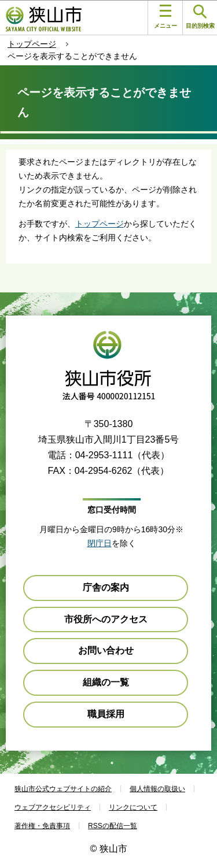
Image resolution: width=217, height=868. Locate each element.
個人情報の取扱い (157, 789)
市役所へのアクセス (106, 619)
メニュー (165, 17)
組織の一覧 (106, 682)
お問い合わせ (106, 650)
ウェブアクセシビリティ (53, 807)
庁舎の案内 (106, 587)
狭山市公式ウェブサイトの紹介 (63, 789)
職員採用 (106, 714)
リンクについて (133, 807)
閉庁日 (100, 543)
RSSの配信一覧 (113, 826)
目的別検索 (200, 17)
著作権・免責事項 (42, 826)
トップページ (32, 44)
